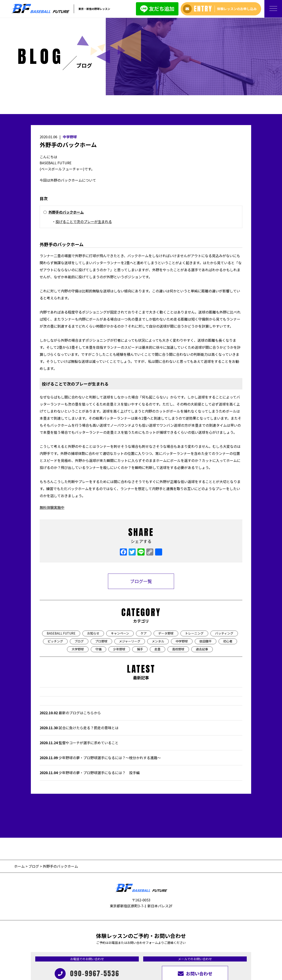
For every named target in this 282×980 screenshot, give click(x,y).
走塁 (158, 577)
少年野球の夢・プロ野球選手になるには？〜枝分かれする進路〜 (100, 686)
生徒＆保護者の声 (90, 939)
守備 (98, 577)
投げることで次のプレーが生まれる (84, 150)
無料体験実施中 (52, 436)
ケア (144, 562)
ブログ (79, 569)
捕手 (140, 577)
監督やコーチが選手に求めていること (79, 671)
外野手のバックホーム (66, 140)
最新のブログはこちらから (70, 641)
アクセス (133, 939)
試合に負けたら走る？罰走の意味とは (79, 656)
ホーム (20, 794)
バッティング (224, 562)
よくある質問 (115, 939)
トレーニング (194, 562)
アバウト (49, 939)
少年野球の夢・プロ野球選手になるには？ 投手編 (90, 701)
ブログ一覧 (141, 510)
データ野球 (166, 562)
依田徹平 (206, 569)
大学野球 (78, 577)
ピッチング (55, 569)
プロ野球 (101, 569)
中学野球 (70, 65)
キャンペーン (120, 562)
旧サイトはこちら (205, 939)
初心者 (228, 569)
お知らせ (93, 562)
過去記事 (202, 577)
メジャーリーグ (130, 569)
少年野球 (119, 577)
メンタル (158, 569)
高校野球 (178, 577)
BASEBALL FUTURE (61, 562)
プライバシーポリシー (236, 939)
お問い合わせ (180, 939)
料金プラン (66, 939)
